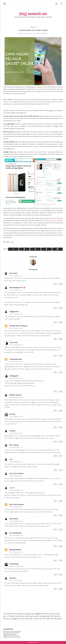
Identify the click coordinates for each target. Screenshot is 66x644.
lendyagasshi (14, 376)
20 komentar (45, 33)
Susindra (12, 431)
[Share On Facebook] (24, 249)
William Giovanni (15, 395)
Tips (12, 242)
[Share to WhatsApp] (13, 249)
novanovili (33, 257)
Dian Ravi (13, 578)
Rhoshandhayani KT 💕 (17, 287)
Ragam (33, 27)
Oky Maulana (14, 564)
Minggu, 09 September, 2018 (16, 566)
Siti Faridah (13, 273)
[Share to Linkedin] (57, 249)
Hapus (61, 284)
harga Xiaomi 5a (53, 221)
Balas (55, 284)
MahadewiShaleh (15, 550)
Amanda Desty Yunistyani (18, 326)
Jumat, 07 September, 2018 (16, 276)
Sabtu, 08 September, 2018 (16, 378)
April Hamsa (14, 519)
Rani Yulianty (14, 445)
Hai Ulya (12, 414)
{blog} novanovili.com (33, 13)
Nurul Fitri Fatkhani (16, 473)
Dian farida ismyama (17, 504)
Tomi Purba (13, 342)
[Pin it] (46, 249)
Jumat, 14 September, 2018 (16, 581)
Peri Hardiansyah (15, 533)
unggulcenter (14, 311)
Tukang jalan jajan (16, 359)
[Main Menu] (61, 4)
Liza (11, 459)
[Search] (56, 4)
